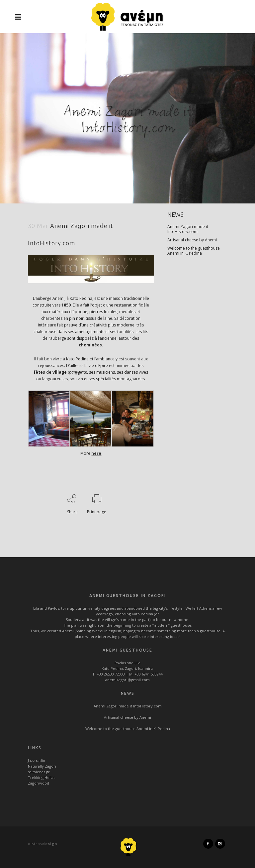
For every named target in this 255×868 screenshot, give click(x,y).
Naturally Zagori (42, 766)
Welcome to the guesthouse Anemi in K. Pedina (194, 251)
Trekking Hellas (42, 777)
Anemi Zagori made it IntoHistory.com (188, 229)
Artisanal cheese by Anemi (192, 240)
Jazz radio (37, 760)
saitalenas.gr (39, 772)
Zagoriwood (39, 783)
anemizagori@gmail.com (127, 680)
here (96, 453)
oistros (43, 844)
